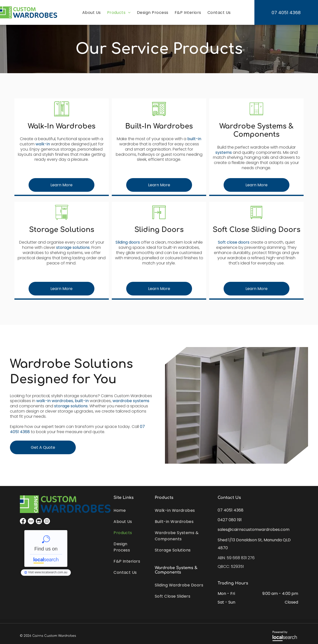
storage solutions (73, 247)
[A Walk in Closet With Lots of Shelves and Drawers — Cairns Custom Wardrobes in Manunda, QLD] (237, 405)
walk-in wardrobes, (55, 401)
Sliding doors (128, 242)
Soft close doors (234, 242)
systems (224, 152)
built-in (194, 139)
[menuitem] (91, 13)
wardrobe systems (131, 401)
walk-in (43, 144)
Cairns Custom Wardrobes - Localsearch (46, 548)
